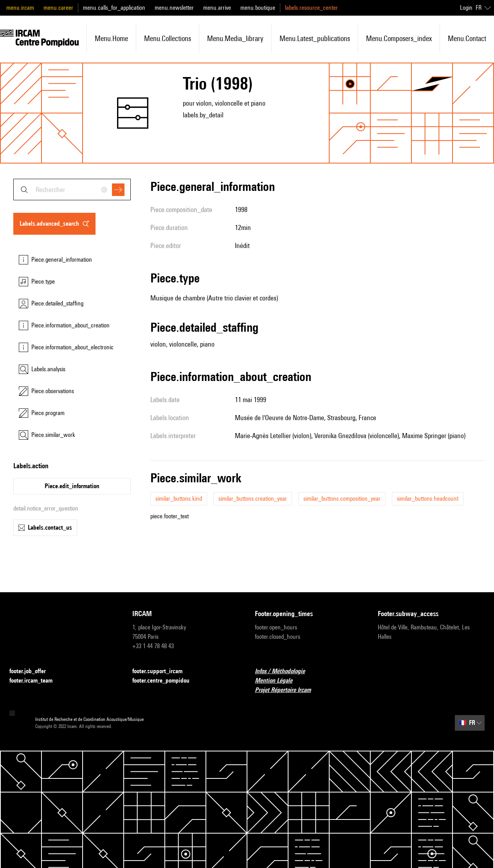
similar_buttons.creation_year (253, 499)
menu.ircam (20, 8)
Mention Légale (278, 681)
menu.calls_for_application (114, 8)
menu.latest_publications (315, 38)
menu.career (58, 8)
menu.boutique (258, 8)
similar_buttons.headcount (428, 499)
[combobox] (72, 190)
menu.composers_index (399, 38)
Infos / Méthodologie (285, 671)
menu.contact (467, 38)
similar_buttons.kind (179, 499)
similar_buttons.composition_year (342, 499)
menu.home (111, 38)
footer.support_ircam (162, 671)
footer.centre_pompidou (166, 681)
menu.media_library (235, 38)
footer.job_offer (32, 671)
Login (466, 8)
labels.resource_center (311, 8)
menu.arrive (217, 8)
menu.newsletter (174, 8)
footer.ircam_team (36, 681)
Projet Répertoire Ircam (288, 690)
